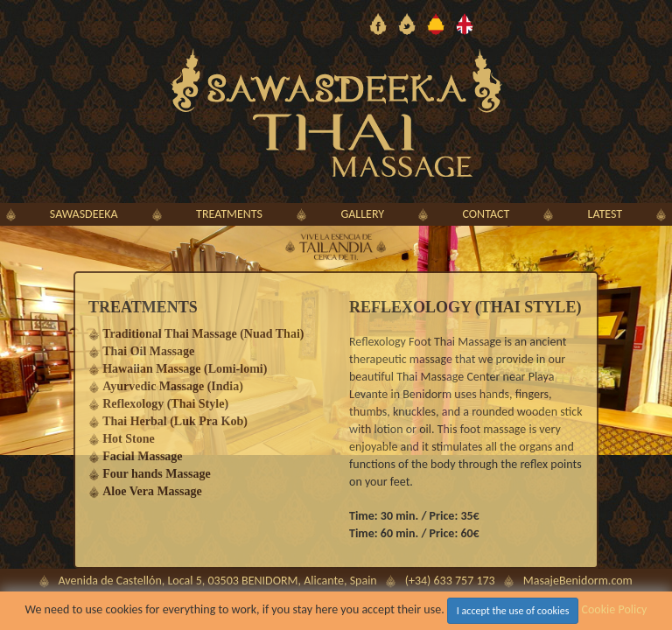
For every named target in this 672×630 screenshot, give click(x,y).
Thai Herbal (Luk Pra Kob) (175, 421)
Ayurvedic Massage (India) (173, 386)
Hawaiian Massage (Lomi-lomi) (185, 369)
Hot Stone (129, 439)
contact (486, 214)
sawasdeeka (84, 214)
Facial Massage (142, 456)
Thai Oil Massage (148, 351)
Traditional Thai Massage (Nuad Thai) (203, 334)
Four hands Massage (156, 474)
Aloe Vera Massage (152, 491)
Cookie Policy (615, 609)
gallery (362, 214)
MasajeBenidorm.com (578, 581)
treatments (229, 214)
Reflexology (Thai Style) (165, 404)
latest (605, 214)
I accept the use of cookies (513, 611)
